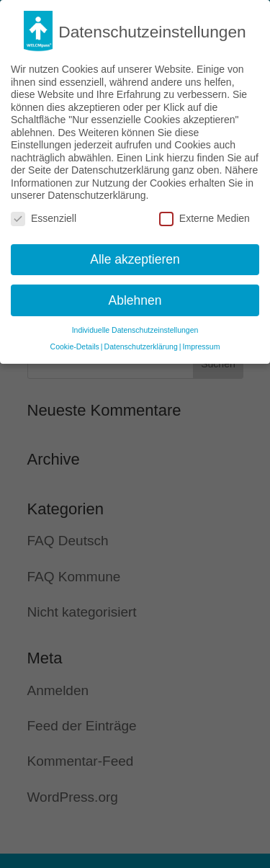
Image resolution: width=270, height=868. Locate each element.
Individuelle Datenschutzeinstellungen (135, 328)
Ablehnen (135, 299)
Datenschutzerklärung (141, 345)
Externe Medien (204, 217)
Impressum (201, 345)
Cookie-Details (75, 345)
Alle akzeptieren (135, 258)
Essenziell (44, 217)
